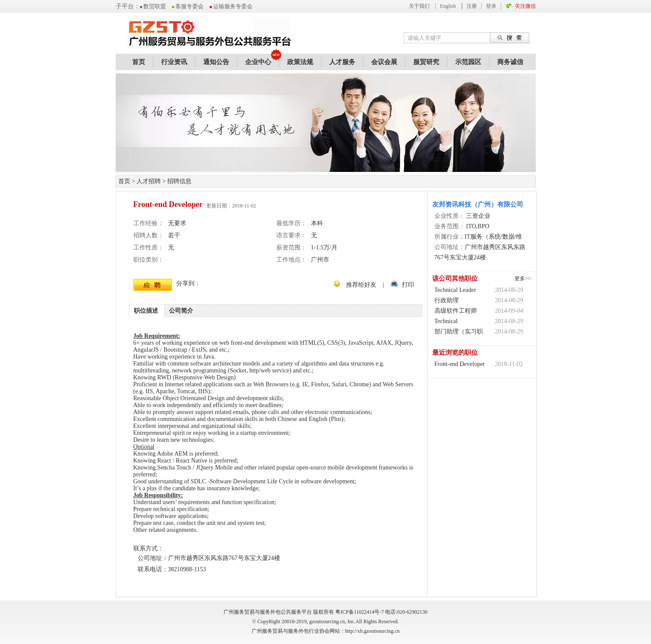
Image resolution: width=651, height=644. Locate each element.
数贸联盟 (153, 6)
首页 (139, 62)
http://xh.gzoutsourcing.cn (372, 631)
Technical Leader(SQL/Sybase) (460, 322)
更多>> (523, 278)
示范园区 (468, 62)
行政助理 (447, 300)
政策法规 (300, 62)
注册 (472, 6)
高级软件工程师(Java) (456, 312)
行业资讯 (174, 62)
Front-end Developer (460, 364)
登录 (491, 6)
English (448, 6)
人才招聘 (149, 181)
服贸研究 (426, 62)
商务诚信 (510, 62)
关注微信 (525, 6)
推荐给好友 (361, 285)
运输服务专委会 (231, 6)
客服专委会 (188, 6)
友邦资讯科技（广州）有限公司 (478, 204)
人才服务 (342, 62)
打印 (408, 285)
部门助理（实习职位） (459, 333)
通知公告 (216, 62)
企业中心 (258, 62)
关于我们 (419, 6)
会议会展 (384, 62)
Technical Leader (455, 290)
